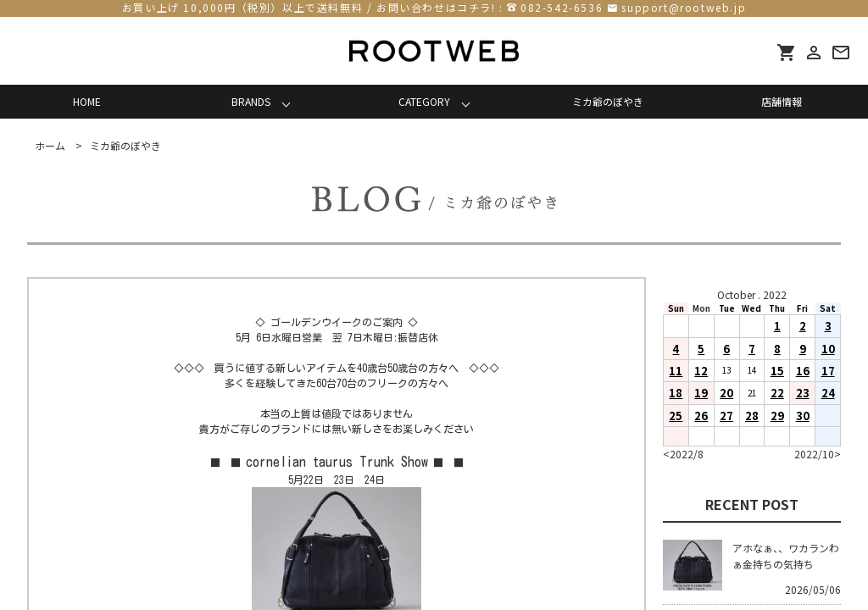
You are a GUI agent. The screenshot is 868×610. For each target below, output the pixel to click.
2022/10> (818, 454)
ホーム (50, 145)
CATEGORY (424, 101)
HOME (87, 101)
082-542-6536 (562, 7)
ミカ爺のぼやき (608, 101)
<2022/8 (683, 454)
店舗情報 (782, 101)
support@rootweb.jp (684, 7)
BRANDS (251, 101)
